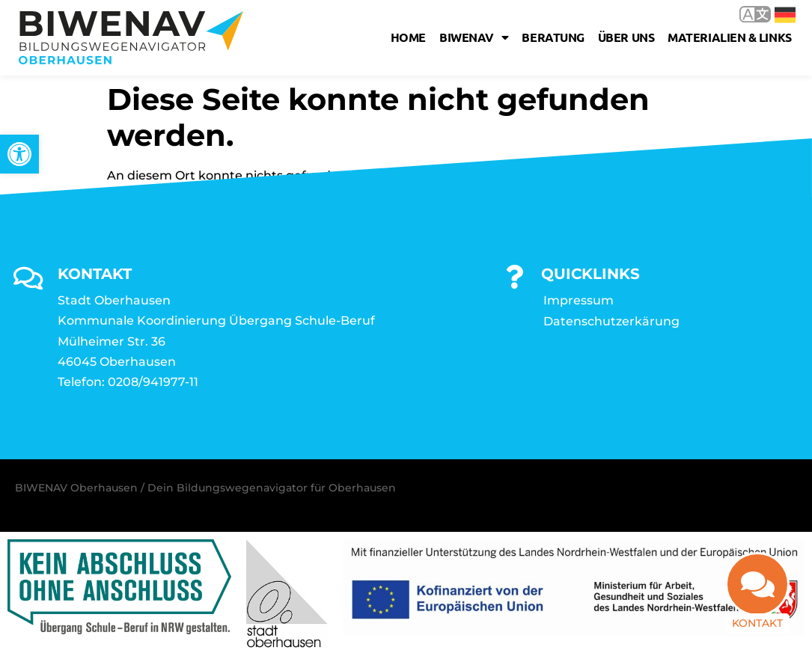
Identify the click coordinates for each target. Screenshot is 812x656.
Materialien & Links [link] (729, 37)
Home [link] (408, 37)
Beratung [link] (553, 37)
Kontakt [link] (757, 623)
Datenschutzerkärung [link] (611, 321)
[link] (19, 154)
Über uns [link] (626, 37)
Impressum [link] (579, 300)
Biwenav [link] (474, 37)
